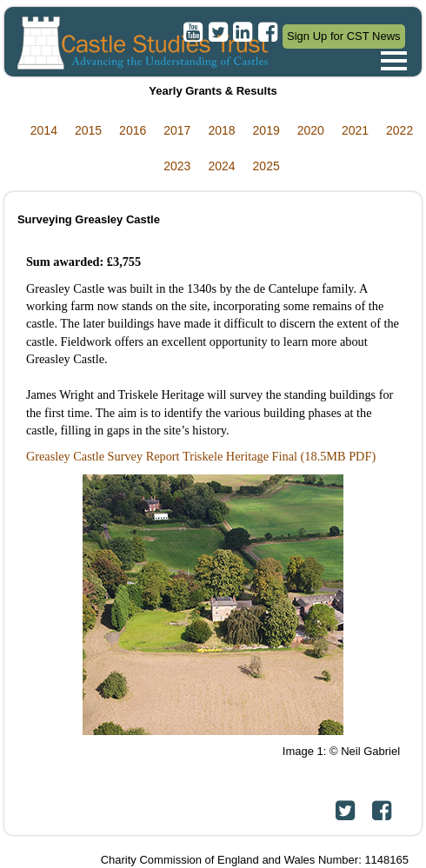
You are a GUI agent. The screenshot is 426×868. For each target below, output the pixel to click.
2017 (177, 130)
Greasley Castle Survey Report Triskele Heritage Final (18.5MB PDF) (201, 456)
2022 (399, 130)
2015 (88, 130)
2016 (133, 130)
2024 (221, 166)
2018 (221, 130)
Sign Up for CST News (344, 36)
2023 (177, 166)
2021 (355, 130)
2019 (266, 130)
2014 (44, 130)
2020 (311, 130)
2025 (266, 166)
